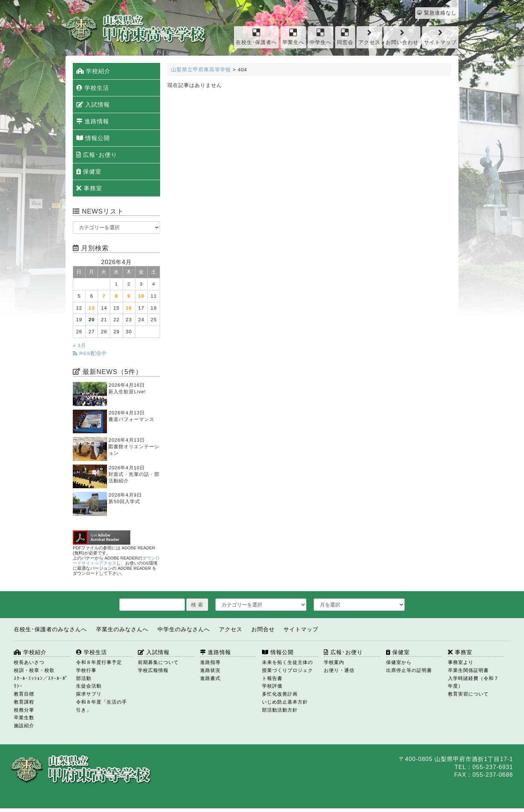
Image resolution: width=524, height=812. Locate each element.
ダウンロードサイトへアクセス (116, 561)
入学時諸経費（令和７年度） (473, 682)
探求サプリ (89, 694)
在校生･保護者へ (256, 37)
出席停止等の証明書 (409, 670)
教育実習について (468, 694)
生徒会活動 (89, 686)
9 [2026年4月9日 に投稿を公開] (129, 296)
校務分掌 (24, 710)
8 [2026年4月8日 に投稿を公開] (117, 296)
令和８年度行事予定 (99, 662)
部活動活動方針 (280, 710)
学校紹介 (94, 71)
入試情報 (93, 105)
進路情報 (93, 121)
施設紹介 (24, 726)
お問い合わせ (402, 37)
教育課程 (24, 702)
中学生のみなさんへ (184, 629)
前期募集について (158, 662)
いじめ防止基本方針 (285, 702)
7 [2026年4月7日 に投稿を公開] (104, 296)
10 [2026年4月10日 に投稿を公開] (141, 296)
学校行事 (86, 670)
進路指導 (210, 662)
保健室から (399, 662)
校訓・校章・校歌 (34, 670)
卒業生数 (24, 718)
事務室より (461, 662)
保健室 (89, 172)
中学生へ (321, 37)
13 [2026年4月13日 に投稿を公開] (92, 308)
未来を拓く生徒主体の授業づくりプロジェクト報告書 (287, 670)
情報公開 (93, 138)
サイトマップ (440, 37)
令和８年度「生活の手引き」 (102, 706)
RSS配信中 (90, 353)
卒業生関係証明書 (468, 670)
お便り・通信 (339, 670)
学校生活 (93, 88)
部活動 (84, 678)
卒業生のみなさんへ (122, 629)
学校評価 (272, 686)
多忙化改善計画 (280, 694)
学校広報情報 (153, 670)
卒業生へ (293, 37)
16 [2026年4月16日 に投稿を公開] (129, 308)
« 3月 (80, 345)
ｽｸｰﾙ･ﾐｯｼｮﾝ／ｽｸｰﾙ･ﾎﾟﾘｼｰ (41, 682)
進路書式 (210, 678)
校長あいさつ (29, 662)
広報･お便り (97, 155)
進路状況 (210, 670)
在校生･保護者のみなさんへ (50, 629)
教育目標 (24, 694)
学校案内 (334, 662)
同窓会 (345, 37)
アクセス (369, 37)
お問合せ (263, 629)
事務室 (89, 188)
